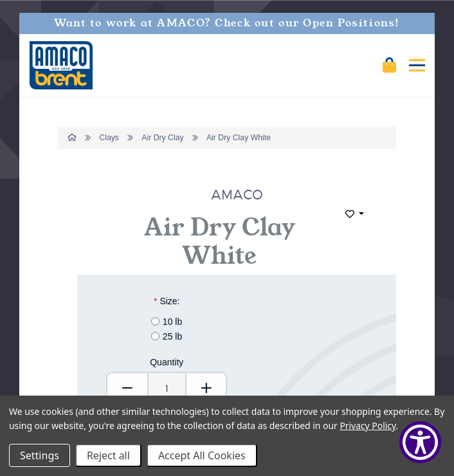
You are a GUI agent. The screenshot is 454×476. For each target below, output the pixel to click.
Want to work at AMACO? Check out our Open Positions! (227, 23)
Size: (167, 301)
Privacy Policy (368, 426)
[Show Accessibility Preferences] (420, 442)
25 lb (172, 336)
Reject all (108, 455)
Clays (109, 138)
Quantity (167, 362)
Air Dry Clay (162, 138)
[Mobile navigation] (417, 65)
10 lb (172, 322)
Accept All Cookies (202, 455)
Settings (40, 455)
